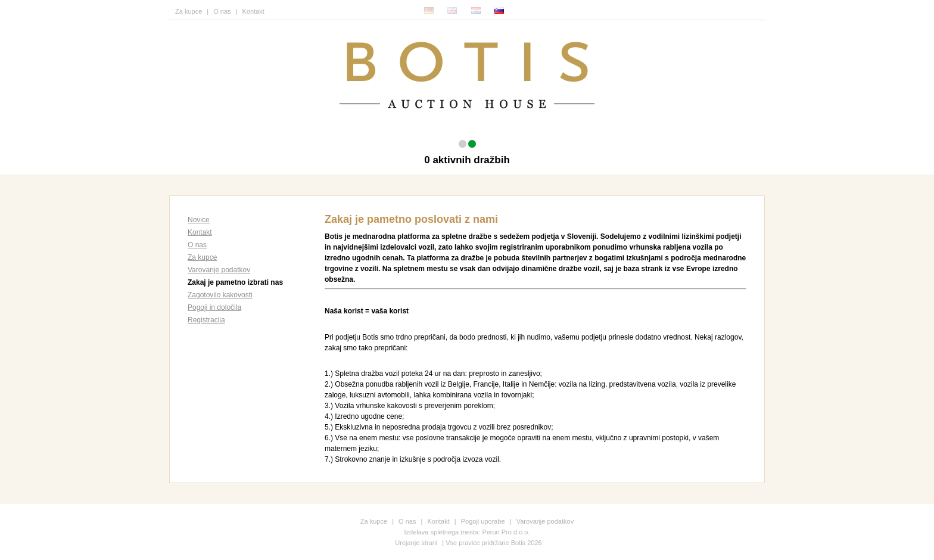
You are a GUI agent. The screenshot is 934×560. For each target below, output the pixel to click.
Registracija (206, 320)
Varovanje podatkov (219, 270)
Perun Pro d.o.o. (506, 532)
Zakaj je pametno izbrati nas (235, 282)
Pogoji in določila (214, 307)
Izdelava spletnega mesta (442, 532)
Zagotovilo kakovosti (220, 295)
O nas (222, 11)
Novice (199, 220)
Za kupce (189, 11)
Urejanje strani (416, 543)
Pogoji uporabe (483, 521)
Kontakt (253, 11)
